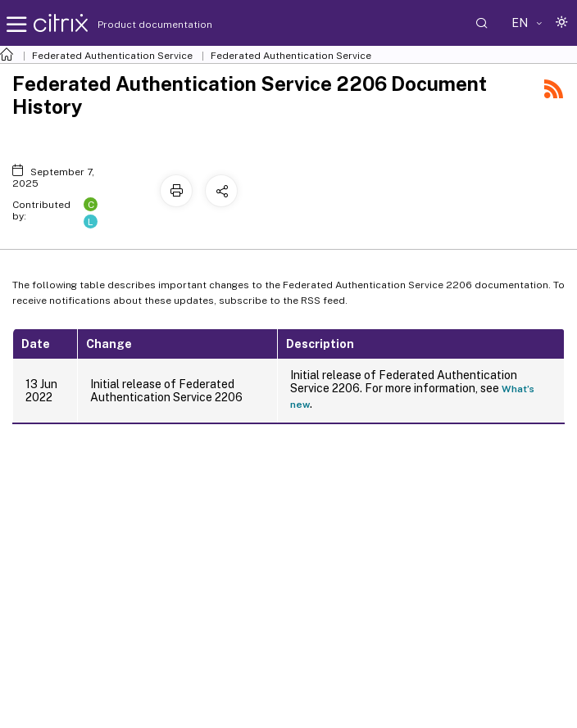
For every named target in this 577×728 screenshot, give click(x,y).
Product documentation (134, 25)
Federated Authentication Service (112, 56)
